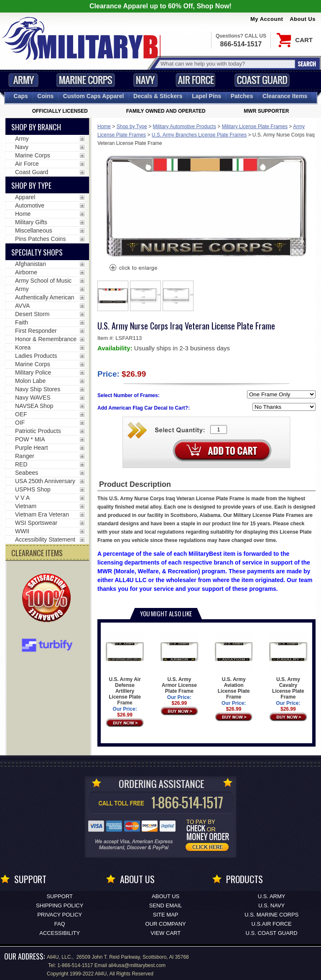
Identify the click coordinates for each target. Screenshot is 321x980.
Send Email (166, 905)
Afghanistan (31, 264)
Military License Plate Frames (255, 127)
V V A (22, 498)
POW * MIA (30, 439)
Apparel (25, 197)
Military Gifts (31, 222)
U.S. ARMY (272, 896)
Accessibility (60, 933)
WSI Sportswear (36, 523)
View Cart (166, 933)
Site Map (166, 915)
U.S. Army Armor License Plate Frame (180, 663)
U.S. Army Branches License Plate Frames (199, 135)
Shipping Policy (60, 905)
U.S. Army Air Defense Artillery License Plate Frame (125, 669)
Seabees (27, 473)
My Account (267, 19)
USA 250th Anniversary (45, 481)
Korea (23, 347)
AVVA (22, 306)
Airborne (26, 272)
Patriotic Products (38, 431)
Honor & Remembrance (46, 339)
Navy (145, 80)
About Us (303, 19)
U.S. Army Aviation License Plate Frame (234, 666)
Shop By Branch (36, 127)
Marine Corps (86, 80)
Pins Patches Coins (40, 239)
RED (21, 464)
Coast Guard (262, 80)
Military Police (33, 372)
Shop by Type (132, 127)
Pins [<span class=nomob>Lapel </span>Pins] (206, 96)
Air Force (196, 80)
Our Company (166, 924)
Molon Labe (30, 381)
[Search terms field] (227, 64)
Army (23, 80)
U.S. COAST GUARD (272, 933)
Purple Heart (32, 448)
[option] (113, 296)
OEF (21, 414)
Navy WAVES (33, 398)
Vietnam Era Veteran (42, 514)
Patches (242, 96)
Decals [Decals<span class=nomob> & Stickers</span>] (158, 96)
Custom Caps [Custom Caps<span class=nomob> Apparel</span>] (94, 96)
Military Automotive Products (185, 127)
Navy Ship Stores (38, 389)
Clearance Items (285, 96)
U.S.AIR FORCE (272, 924)
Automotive (30, 205)
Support (60, 896)
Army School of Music (43, 281)
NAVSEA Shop (34, 406)
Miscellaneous (34, 230)
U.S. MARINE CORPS (271, 915)
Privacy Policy (60, 915)
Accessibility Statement (45, 539)
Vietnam (26, 506)
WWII (22, 531)
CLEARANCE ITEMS (37, 553)
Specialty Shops (37, 252)
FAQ (60, 924)
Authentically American (45, 297)
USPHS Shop (33, 489)
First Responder (36, 331)
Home (104, 127)
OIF (20, 423)
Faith (22, 322)
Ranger (25, 456)
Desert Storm (32, 314)
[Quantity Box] (219, 429)
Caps (21, 96)
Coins (45, 96)
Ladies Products (36, 356)
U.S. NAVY (271, 905)
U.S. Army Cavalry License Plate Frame (288, 666)
